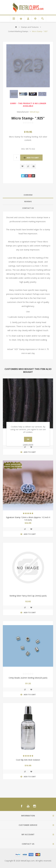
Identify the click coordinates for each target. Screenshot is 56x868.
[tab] (28, 195)
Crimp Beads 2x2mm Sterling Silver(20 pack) (28, 678)
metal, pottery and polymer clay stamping (13, 465)
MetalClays (35, 112)
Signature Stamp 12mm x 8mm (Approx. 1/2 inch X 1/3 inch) (28, 519)
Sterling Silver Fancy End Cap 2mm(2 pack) (28, 596)
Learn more (28, 444)
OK (28, 439)
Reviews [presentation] (28, 201)
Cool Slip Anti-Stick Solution (28, 760)
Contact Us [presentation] (28, 208)
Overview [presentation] (28, 195)
